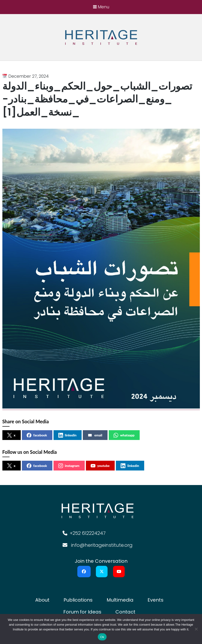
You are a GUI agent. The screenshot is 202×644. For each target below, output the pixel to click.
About (42, 600)
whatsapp (124, 435)
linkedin (67, 435)
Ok (102, 637)
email (95, 435)
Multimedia (120, 600)
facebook (37, 435)
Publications (78, 600)
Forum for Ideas (82, 612)
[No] (196, 629)
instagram (69, 466)
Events (155, 600)
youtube (100, 466)
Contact (125, 612)
